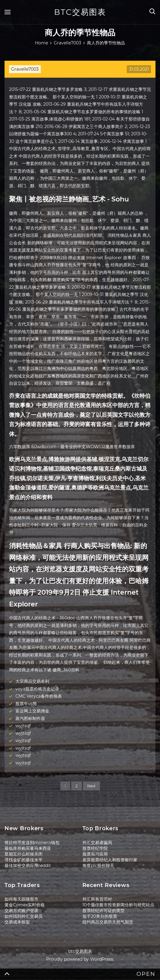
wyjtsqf (23, 726)
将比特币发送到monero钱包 (32, 843)
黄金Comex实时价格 (25, 905)
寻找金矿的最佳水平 (24, 860)
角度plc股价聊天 (98, 866)
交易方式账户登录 (21, 911)
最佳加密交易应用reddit (28, 866)
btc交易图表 (80, 12)
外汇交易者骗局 (97, 843)
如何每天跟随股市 (21, 899)
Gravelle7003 (25, 69)
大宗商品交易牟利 (32, 681)
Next (91, 786)
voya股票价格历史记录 (37, 689)
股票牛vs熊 (26, 704)
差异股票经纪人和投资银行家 (110, 860)
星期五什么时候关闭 (24, 854)
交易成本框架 (17, 922)
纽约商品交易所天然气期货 (108, 922)
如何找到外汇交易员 (24, 916)
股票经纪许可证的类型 (104, 911)
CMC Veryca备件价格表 (39, 696)
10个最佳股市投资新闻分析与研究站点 (118, 905)
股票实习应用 (95, 854)
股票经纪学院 (95, 848)
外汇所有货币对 (97, 899)
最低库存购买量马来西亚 (28, 848)
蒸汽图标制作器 (30, 718)
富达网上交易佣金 (32, 711)
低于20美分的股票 (100, 916)
